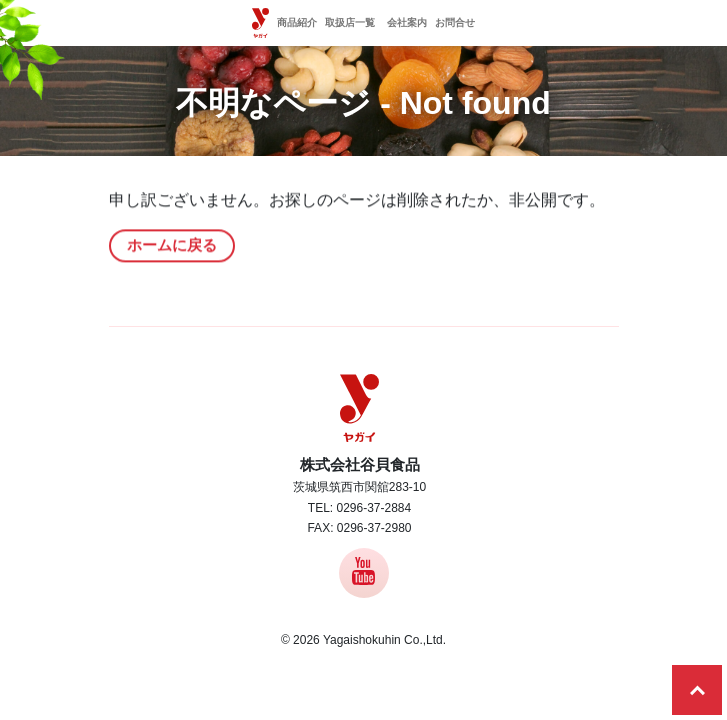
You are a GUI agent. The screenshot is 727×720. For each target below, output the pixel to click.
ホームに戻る (172, 246)
